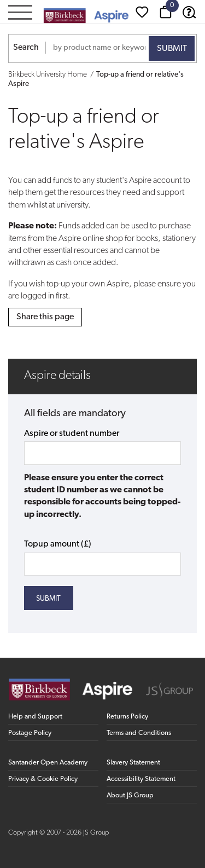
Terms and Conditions (139, 733)
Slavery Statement (133, 763)
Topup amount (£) (58, 544)
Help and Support (35, 717)
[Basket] (166, 12)
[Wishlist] (142, 12)
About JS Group (130, 795)
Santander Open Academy (48, 763)
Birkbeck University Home (48, 75)
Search (26, 48)
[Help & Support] (189, 12)
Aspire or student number (72, 434)
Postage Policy (30, 733)
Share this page (45, 317)
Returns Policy (127, 717)
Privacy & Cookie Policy (43, 779)
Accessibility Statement (141, 779)
